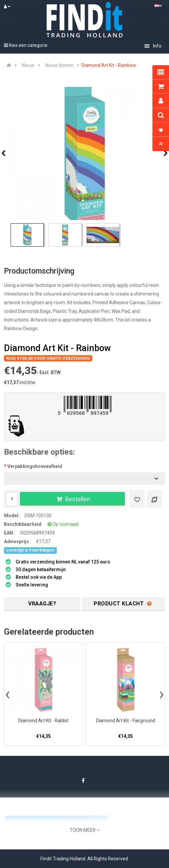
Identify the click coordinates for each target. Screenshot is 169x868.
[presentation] (7, 694)
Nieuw (28, 65)
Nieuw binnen (59, 65)
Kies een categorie (26, 45)
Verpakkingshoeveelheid (35, 466)
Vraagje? (42, 604)
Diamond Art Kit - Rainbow (109, 65)
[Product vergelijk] (154, 499)
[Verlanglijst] (137, 499)
